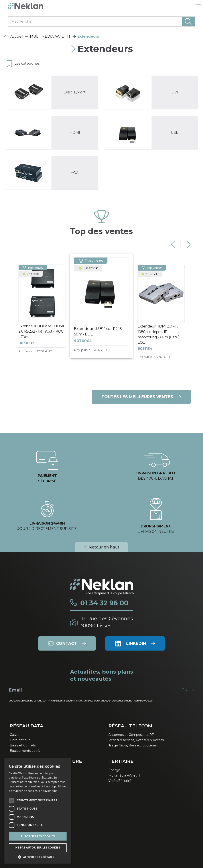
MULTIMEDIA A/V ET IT (50, 36)
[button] (38, 857)
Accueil (14, 36)
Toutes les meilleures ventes (141, 397)
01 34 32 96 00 (104, 603)
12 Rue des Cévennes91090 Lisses (107, 622)
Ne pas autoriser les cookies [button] (38, 848)
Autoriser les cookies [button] (38, 836)
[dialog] (38, 811)
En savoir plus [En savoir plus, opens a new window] (48, 791)
